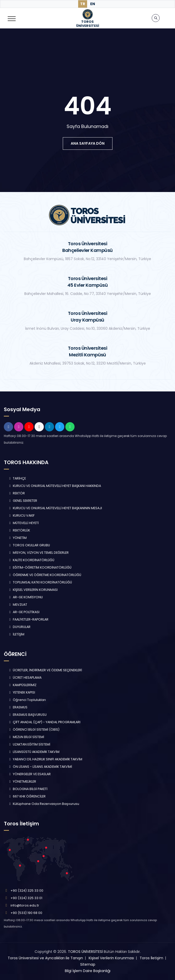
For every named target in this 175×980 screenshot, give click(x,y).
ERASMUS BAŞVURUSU (27, 715)
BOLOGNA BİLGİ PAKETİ (28, 789)
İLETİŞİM (16, 634)
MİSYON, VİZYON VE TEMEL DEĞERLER (38, 553)
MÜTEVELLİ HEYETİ (23, 523)
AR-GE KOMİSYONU (25, 597)
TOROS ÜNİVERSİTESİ (85, 952)
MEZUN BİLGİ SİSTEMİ (26, 737)
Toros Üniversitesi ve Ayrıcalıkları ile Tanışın (45, 958)
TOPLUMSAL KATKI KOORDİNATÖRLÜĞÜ (40, 582)
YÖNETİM (17, 538)
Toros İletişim (151, 958)
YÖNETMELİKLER (22, 781)
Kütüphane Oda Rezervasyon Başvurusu (44, 804)
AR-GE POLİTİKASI (24, 612)
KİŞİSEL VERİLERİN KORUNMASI (33, 590)
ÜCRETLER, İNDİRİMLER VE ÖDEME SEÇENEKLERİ (45, 670)
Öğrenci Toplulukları (27, 700)
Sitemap (88, 964)
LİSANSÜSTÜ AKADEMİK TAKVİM (34, 752)
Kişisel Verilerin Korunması (111, 958)
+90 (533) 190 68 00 (26, 913)
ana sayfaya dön (88, 143)
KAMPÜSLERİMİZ (22, 685)
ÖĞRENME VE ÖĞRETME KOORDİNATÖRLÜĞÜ (45, 575)
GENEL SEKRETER (23, 501)
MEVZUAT (18, 605)
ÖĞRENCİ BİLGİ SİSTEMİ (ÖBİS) (34, 729)
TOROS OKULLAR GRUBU (29, 545)
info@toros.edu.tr (25, 905)
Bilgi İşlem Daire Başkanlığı (88, 971)
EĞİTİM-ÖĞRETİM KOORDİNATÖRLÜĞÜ (40, 567)
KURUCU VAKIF (21, 515)
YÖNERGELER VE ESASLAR (29, 774)
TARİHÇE (17, 478)
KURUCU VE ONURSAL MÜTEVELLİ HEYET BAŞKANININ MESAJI (55, 508)
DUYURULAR (19, 627)
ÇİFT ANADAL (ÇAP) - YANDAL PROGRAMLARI (44, 722)
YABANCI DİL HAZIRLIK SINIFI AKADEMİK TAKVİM (45, 759)
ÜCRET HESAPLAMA (25, 678)
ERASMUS (18, 707)
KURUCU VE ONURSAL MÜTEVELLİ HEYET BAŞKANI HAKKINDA (54, 486)
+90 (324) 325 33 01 (26, 898)
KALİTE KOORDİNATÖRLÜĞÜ (31, 560)
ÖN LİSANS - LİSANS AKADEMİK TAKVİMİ (40, 767)
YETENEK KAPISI (22, 692)
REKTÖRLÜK (19, 530)
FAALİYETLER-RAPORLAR (28, 619)
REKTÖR (16, 493)
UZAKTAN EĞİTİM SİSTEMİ (29, 744)
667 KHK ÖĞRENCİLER (27, 796)
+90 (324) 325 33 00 (27, 891)
